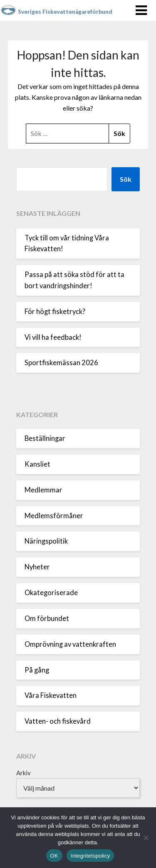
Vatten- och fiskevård (58, 721)
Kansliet (37, 464)
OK (54, 856)
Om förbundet (47, 618)
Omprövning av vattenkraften (70, 644)
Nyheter (37, 567)
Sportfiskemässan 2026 (61, 363)
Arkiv (24, 773)
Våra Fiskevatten (51, 695)
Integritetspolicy (90, 856)
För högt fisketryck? (55, 312)
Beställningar (45, 438)
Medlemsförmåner (54, 516)
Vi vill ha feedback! (53, 337)
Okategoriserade (51, 593)
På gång (37, 670)
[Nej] (146, 838)
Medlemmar (43, 490)
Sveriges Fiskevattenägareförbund (65, 12)
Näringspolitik (46, 541)
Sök (126, 179)
